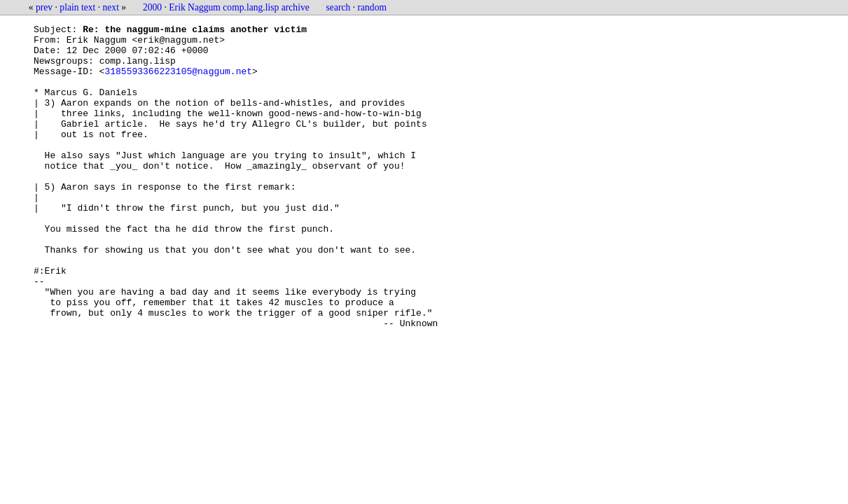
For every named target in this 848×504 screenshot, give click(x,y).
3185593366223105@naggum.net (178, 81)
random (373, 7)
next (111, 7)
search (339, 7)
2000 (152, 7)
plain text (77, 7)
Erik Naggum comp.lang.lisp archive (239, 7)
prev (44, 7)
